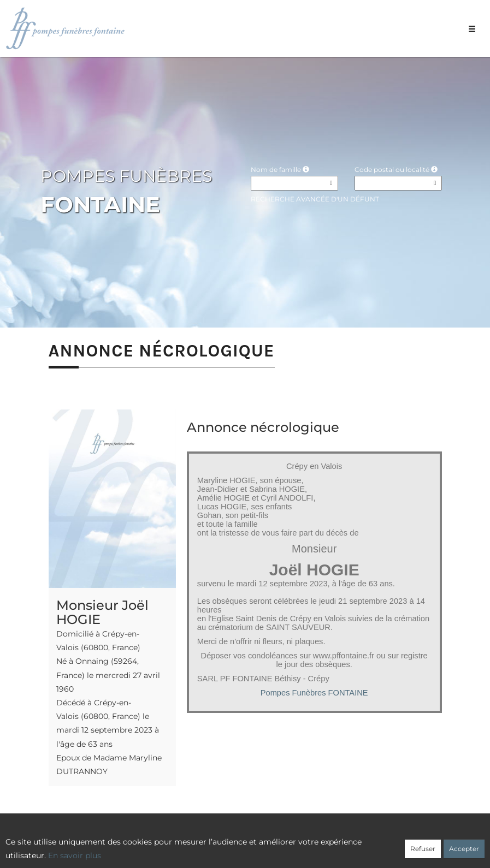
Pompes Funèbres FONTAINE (314, 693)
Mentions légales (345, 845)
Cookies (290, 845)
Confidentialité (240, 845)
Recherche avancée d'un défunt (315, 199)
